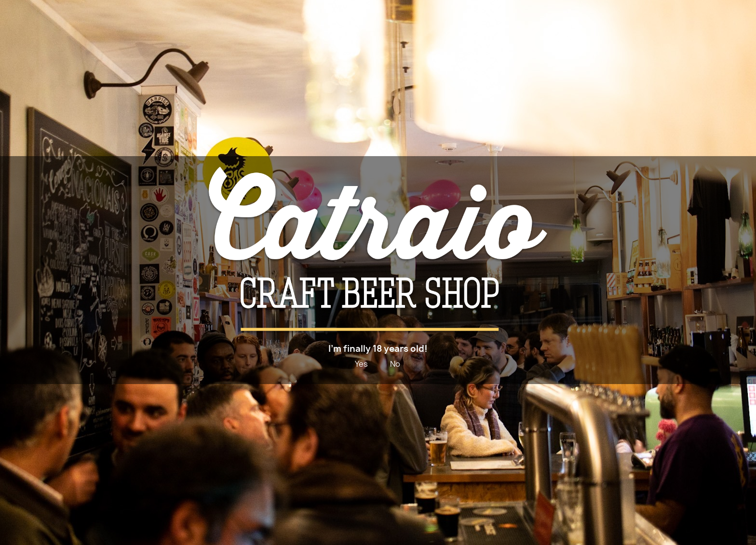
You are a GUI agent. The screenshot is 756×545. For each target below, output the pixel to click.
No (395, 364)
